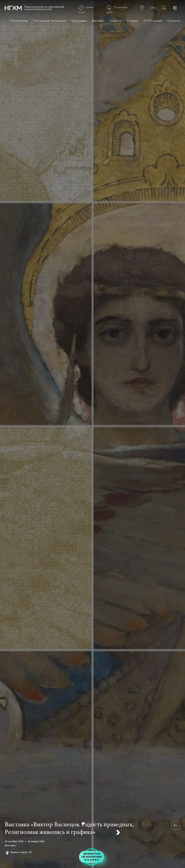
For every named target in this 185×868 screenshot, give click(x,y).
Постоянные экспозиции (49, 21)
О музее (133, 21)
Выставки (98, 21)
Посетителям (19, 21)
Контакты (174, 21)
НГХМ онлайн (153, 21)
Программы (79, 21)
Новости (116, 21)
